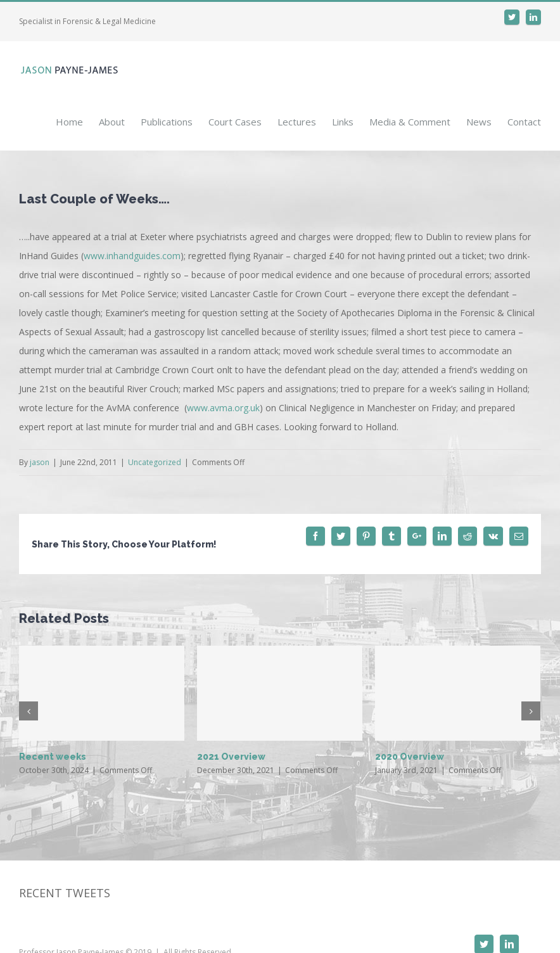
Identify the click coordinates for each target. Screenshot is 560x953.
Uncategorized (155, 462)
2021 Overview (231, 757)
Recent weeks (53, 757)
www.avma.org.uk (223, 408)
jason (40, 462)
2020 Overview (410, 757)
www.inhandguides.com (132, 256)
